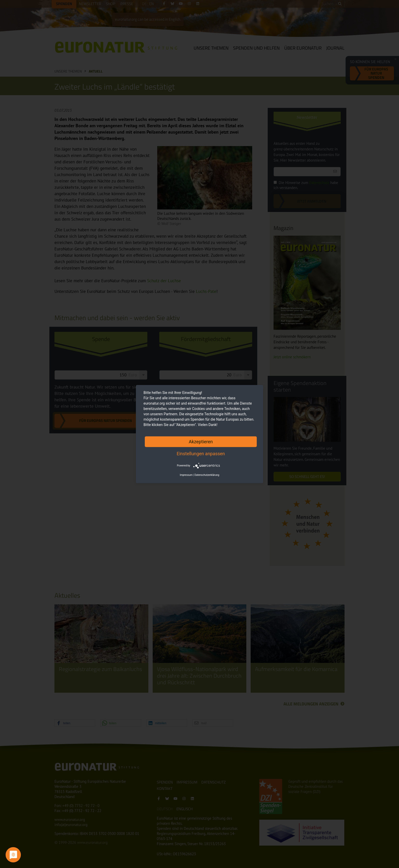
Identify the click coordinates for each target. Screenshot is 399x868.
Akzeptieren (201, 441)
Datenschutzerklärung (207, 475)
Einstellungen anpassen (201, 453)
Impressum (186, 475)
